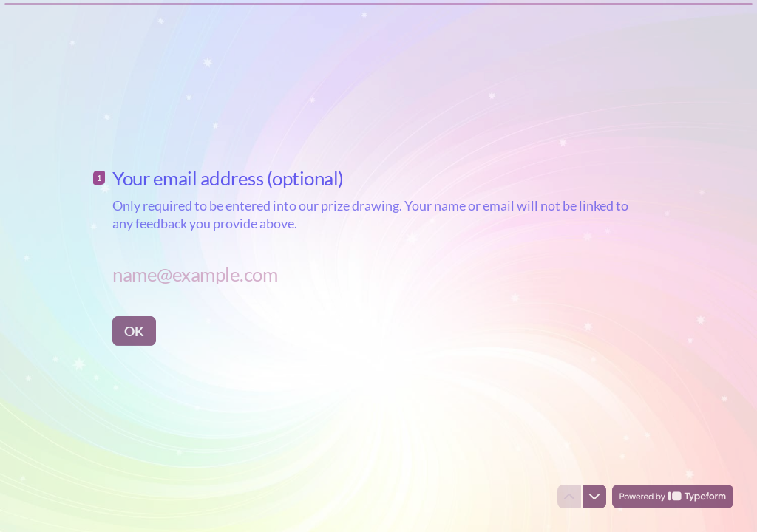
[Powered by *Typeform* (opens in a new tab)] (673, 497)
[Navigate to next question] (594, 497)
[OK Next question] (134, 330)
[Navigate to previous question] (569, 497)
